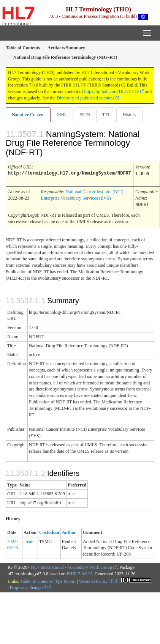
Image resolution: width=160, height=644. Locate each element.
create (29, 540)
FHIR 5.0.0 (77, 573)
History (130, 115)
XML (62, 115)
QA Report (66, 580)
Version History (96, 580)
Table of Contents (36, 580)
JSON (85, 115)
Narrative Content (28, 115)
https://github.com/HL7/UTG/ (112, 91)
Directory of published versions (86, 98)
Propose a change (28, 586)
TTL (106, 115)
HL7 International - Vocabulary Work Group (72, 566)
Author (69, 531)
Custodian (49, 531)
